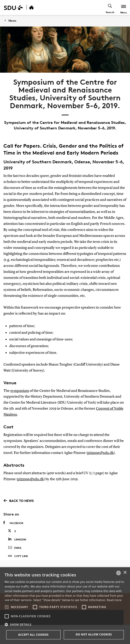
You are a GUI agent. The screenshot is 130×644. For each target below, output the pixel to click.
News (12, 21)
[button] (7, 607)
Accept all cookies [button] (33, 635)
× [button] (125, 573)
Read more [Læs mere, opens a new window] (114, 600)
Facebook (13, 523)
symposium (20, 391)
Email (15, 548)
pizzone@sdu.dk (101, 453)
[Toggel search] (110, 7)
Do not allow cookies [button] (94, 634)
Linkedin (17, 539)
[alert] (65, 606)
